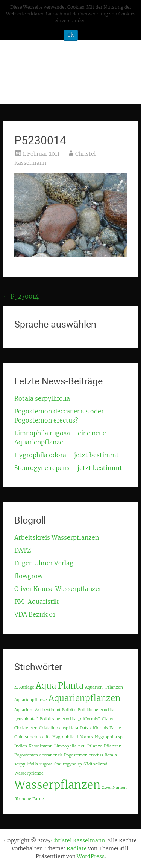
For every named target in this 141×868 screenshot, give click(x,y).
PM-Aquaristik (36, 602)
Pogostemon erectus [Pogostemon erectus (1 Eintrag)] (83, 755)
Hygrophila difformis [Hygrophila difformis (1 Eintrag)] (73, 737)
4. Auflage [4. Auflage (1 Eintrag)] (24, 687)
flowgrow (28, 576)
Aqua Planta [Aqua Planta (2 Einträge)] (60, 686)
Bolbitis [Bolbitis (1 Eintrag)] (69, 710)
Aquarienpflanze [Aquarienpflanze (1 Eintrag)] (31, 700)
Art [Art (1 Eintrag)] (38, 710)
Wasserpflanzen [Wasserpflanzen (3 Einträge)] (57, 785)
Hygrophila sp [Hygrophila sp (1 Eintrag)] (109, 737)
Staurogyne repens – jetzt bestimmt (68, 468)
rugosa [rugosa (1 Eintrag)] (46, 764)
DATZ (23, 550)
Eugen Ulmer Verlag (44, 563)
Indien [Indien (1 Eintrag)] (21, 746)
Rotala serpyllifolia (42, 398)
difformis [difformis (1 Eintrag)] (99, 728)
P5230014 (21, 296)
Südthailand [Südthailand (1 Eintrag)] (96, 764)
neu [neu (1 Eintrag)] (82, 746)
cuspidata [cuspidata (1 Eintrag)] (69, 728)
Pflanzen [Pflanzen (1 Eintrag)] (113, 746)
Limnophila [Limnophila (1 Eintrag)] (65, 746)
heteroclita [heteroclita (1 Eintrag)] (40, 737)
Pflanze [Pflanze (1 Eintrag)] (95, 746)
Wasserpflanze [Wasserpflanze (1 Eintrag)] (29, 773)
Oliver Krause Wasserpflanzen (58, 589)
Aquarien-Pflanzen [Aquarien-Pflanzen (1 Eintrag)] (104, 687)
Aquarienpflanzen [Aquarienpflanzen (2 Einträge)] (84, 698)
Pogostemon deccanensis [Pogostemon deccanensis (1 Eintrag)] (38, 755)
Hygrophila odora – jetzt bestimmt (67, 455)
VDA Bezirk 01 (35, 614)
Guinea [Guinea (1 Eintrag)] (21, 737)
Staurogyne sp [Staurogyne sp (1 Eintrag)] (68, 764)
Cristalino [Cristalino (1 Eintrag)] (49, 728)
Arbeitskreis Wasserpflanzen (57, 537)
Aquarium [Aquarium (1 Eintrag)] (24, 710)
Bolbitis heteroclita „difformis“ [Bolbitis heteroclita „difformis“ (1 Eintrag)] (70, 719)
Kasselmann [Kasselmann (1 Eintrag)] (41, 746)
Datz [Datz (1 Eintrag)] (84, 728)
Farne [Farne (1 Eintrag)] (115, 728)
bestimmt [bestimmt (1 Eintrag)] (52, 710)
